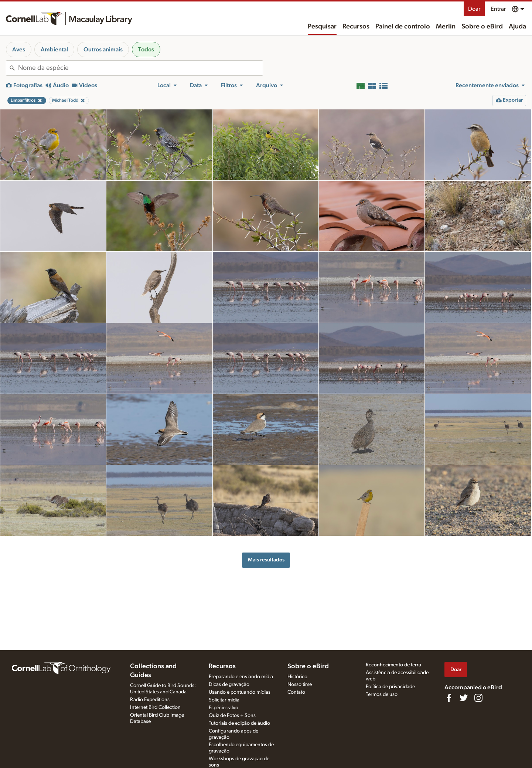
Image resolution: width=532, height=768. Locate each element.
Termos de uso (382, 694)
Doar (474, 9)
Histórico (297, 677)
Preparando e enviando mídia (241, 677)
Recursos (356, 27)
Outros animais (103, 50)
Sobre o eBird (482, 27)
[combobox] (140, 68)
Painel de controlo (403, 27)
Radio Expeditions (150, 700)
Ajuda (517, 27)
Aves (19, 50)
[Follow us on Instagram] (478, 698)
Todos (146, 50)
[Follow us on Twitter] (464, 698)
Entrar (498, 9)
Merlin (446, 27)
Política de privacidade (390, 687)
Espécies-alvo (224, 708)
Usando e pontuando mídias (240, 692)
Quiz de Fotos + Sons (232, 716)
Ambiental (54, 50)
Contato (296, 692)
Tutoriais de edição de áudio (239, 723)
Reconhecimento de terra (393, 665)
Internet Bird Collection (155, 707)
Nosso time (300, 684)
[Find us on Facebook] (449, 698)
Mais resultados (266, 560)
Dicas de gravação (229, 684)
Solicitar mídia (224, 700)
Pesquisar (322, 27)
